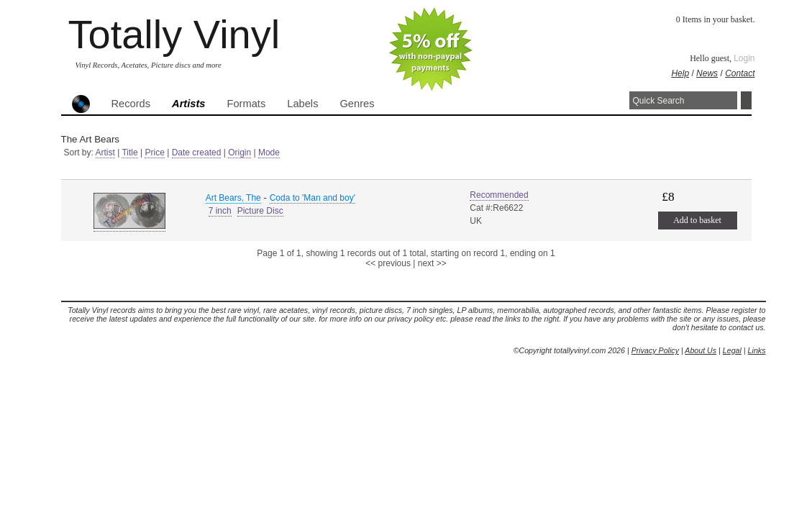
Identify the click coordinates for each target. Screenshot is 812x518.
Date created (197, 153)
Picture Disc (260, 211)
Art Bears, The (233, 198)
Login (744, 58)
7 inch (220, 211)
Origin (240, 153)
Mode (269, 153)
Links (757, 350)
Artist (105, 153)
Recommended (499, 195)
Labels (302, 104)
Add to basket (697, 220)
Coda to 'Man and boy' (313, 198)
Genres (357, 104)
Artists (188, 104)
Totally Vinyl (174, 34)
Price (154, 153)
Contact (740, 73)
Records (131, 104)
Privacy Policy (655, 350)
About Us (701, 350)
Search (746, 100)
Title (129, 153)
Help (680, 73)
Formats (247, 104)
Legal (732, 350)
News (707, 73)
